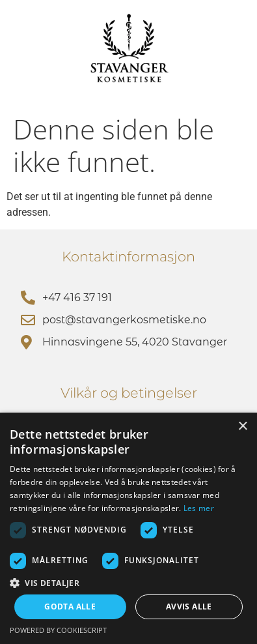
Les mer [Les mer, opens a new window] (199, 508)
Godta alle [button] (70, 607)
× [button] (242, 427)
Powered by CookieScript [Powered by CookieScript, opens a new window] (58, 630)
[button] (128, 583)
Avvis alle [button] (189, 607)
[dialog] (128, 528)
